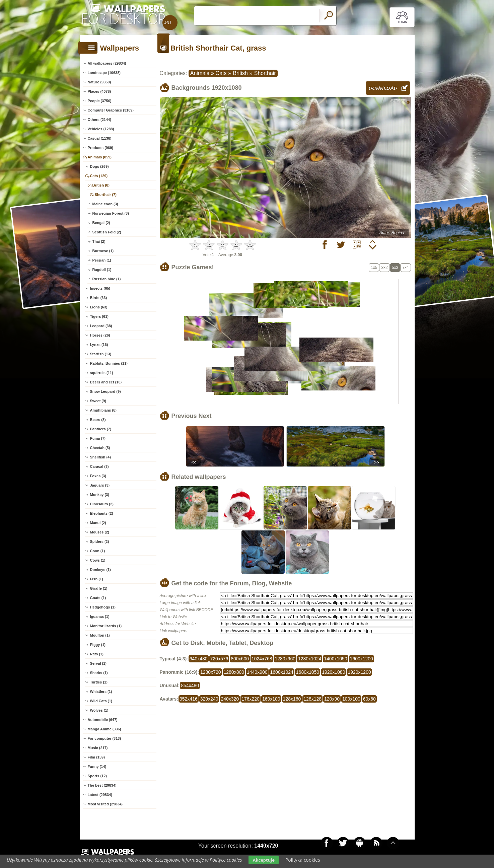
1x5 (374, 268)
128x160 (292, 699)
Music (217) (98, 748)
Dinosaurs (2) (102, 504)
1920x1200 (359, 672)
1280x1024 (310, 659)
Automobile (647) (103, 720)
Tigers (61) (99, 316)
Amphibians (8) (103, 410)
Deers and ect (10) (106, 382)
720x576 (219, 659)
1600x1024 (282, 672)
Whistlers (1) (101, 692)
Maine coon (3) (105, 204)
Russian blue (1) (107, 279)
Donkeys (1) (100, 570)
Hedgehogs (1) (103, 607)
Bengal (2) (101, 223)
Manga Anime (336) (104, 729)
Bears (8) (98, 420)
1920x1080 (333, 672)
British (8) (101, 185)
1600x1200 (362, 659)
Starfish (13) (101, 354)
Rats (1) (97, 654)
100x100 (351, 699)
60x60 (369, 699)
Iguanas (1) (100, 617)
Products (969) (100, 148)
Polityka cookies (303, 860)
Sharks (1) (99, 673)
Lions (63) (99, 307)
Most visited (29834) (105, 804)
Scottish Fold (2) (107, 232)
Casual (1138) (100, 138)
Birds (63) (99, 298)
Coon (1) (98, 551)
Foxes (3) (98, 476)
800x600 (240, 659)
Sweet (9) (98, 401)
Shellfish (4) (100, 457)
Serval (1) (98, 663)
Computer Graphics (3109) (111, 110)
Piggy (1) (98, 645)
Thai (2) (99, 241)
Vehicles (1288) (101, 129)
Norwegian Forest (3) (111, 213)
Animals (200, 73)
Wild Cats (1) (101, 701)
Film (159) (96, 757)
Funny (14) (97, 767)
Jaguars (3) (100, 485)
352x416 (189, 699)
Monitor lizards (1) (106, 626)
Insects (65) (100, 288)
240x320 (230, 699)
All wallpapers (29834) (107, 63)
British (240, 73)
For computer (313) (104, 738)
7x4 (405, 268)
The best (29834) (102, 785)
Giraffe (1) (99, 588)
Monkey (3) (100, 495)
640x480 (199, 659)
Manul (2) (98, 523)
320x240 (209, 699)
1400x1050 (335, 659)
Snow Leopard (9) (105, 391)
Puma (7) (98, 438)
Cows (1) (98, 560)
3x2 (384, 268)
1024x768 (262, 659)
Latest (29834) (100, 795)
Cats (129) (99, 176)
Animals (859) (100, 157)
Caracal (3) (99, 466)
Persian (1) (102, 260)
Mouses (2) (100, 532)
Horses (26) (100, 335)
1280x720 (211, 672)
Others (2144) (99, 120)
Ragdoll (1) (102, 270)
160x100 (271, 699)
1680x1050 (308, 672)
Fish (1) (97, 579)
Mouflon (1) (100, 635)
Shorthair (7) (106, 195)
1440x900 (257, 672)
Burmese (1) (103, 251)
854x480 (190, 685)
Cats (221, 73)
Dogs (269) (99, 166)
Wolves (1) (99, 710)
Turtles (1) (99, 682)
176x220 (251, 699)
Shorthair (265, 73)
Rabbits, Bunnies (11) (109, 363)
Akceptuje (263, 860)
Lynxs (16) (99, 345)
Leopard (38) (101, 326)
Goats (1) (98, 598)
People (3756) (100, 101)
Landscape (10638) (104, 73)
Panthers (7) (101, 429)
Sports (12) (97, 776)
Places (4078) (99, 91)
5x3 (395, 268)
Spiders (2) (100, 541)
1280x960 (285, 659)
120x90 (332, 699)
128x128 (312, 699)
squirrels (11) (102, 373)
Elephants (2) (102, 513)
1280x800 (234, 672)
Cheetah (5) (100, 448)
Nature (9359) (99, 82)
